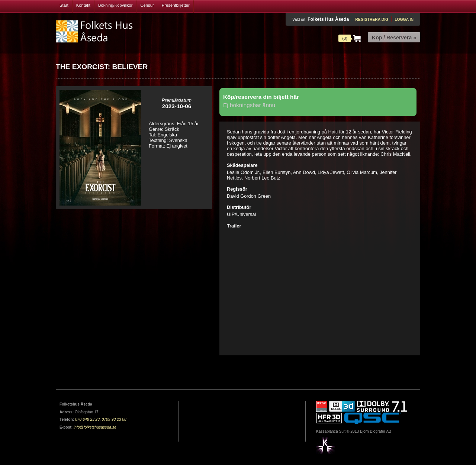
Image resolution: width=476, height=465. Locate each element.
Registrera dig (372, 20)
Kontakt (83, 5)
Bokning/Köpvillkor (115, 5)
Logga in (404, 20)
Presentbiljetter (176, 5)
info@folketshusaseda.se (95, 427)
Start (64, 5)
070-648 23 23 (87, 419)
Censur (147, 5)
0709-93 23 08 (114, 419)
